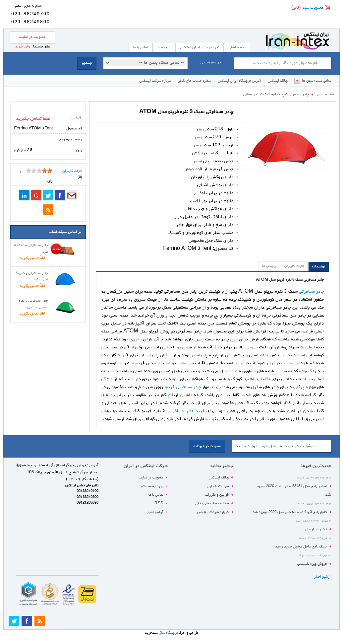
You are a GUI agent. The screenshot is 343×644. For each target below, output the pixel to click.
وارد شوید (23, 47)
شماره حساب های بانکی (194, 81)
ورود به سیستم (152, 486)
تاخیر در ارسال (316, 529)
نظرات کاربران (294, 266)
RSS (159, 503)
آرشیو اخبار (322, 577)
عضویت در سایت (32, 37)
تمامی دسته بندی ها (316, 81)
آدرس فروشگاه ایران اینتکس (239, 81)
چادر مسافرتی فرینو (183, 387)
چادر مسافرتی (311, 292)
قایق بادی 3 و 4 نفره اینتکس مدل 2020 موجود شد (290, 512)
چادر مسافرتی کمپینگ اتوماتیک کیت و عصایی (276, 94)
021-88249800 (31, 22)
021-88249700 (31, 14)
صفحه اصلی (237, 47)
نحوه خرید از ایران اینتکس (200, 47)
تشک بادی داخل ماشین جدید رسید (301, 547)
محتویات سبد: (312, 8)
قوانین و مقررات (217, 495)
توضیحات (319, 267)
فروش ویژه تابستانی (312, 564)
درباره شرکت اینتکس (155, 81)
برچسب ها (269, 266)
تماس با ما (156, 495)
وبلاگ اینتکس (278, 81)
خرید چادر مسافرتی (186, 411)
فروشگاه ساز (169, 633)
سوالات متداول (218, 486)
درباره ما (164, 47)
